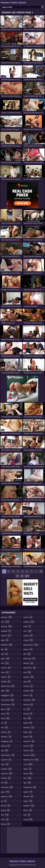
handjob (6, 769)
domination (8, 700)
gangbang (7, 741)
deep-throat (8, 686)
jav (4, 801)
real (27, 718)
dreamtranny (8, 705)
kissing (5, 824)
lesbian (28, 636)
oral (27, 672)
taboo (27, 769)
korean (28, 617)
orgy (27, 682)
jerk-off (6, 806)
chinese (6, 677)
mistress (28, 663)
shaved (28, 746)
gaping (6, 746)
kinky (5, 819)
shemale (29, 755)
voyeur (28, 801)
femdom (6, 737)
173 (17, 576)
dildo (5, 691)
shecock (28, 750)
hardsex (6, 778)
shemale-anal (31, 760)
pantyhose (29, 700)
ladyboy (29, 622)
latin (27, 631)
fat (4, 723)
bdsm (5, 659)
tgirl (27, 783)
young (28, 819)
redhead (29, 727)
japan (5, 792)
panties (28, 695)
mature (28, 649)
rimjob (28, 737)
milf (27, 654)
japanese (7, 796)
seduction (29, 741)
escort (5, 714)
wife (27, 815)
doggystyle (7, 695)
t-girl (28, 764)
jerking (5, 810)
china (5, 672)
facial (5, 718)
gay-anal (6, 760)
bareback (7, 645)
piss (27, 709)
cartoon (6, 668)
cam (5, 663)
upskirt (28, 792)
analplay (6, 631)
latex (27, 626)
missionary (29, 659)
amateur (6, 617)
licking (28, 640)
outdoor (28, 691)
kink (5, 815)
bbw (4, 654)
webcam (29, 806)
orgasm (29, 677)
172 (41, 571)
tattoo (28, 773)
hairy (5, 764)
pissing (28, 714)
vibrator (28, 796)
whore (28, 810)
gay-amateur (8, 755)
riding (28, 732)
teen (27, 778)
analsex (6, 636)
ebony (6, 709)
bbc (4, 649)
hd (4, 783)
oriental (28, 686)
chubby (6, 682)
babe (5, 640)
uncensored (30, 787)
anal (5, 622)
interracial (7, 787)
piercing (28, 705)
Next (27, 576)
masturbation (31, 645)
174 (22, 576)
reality (28, 723)
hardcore (7, 773)
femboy (6, 732)
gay (5, 750)
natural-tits (30, 668)
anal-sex (6, 626)
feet (4, 727)
